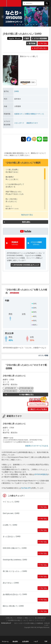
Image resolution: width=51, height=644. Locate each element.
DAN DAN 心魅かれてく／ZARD (15, 548)
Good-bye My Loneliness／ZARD (15, 560)
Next (48, 17)
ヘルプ (25, 620)
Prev (3, 17)
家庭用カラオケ (32, 123)
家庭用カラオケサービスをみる (37, 446)
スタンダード (19, 123)
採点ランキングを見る (39, 409)
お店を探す (26, 641)
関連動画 (15, 243)
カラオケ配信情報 (40, 39)
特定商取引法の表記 (14, 620)
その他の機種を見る (26, 395)
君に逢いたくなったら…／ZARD (15, 571)
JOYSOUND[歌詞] (41, 474)
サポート (32, 620)
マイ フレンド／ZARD (11, 502)
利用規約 (20, 618)
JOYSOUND (14, 3)
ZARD (17, 91)
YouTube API (26, 488)
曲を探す (15, 641)
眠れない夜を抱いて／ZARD (13, 606)
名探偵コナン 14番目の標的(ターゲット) (29, 114)
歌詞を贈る (26, 222)
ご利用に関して (10, 618)
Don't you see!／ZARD (11, 513)
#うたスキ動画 (36, 243)
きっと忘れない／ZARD (12, 537)
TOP (46, 641)
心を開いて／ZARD (10, 525)
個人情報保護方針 (40, 618)
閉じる (46, 9)
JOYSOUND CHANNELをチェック (26, 265)
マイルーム (5, 641)
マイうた (44, 43)
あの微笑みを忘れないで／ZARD (15, 594)
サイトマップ (41, 620)
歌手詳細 (32, 43)
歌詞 (27, 39)
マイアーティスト (40, 48)
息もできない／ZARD (11, 583)
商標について (29, 618)
